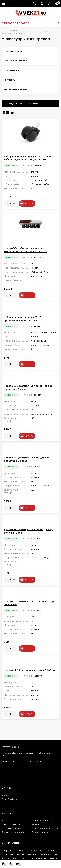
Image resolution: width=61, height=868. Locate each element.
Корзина (6, 795)
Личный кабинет (10, 799)
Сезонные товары (40, 832)
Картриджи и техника (12, 828)
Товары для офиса (11, 824)
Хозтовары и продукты (43, 820)
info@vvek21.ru (8, 761)
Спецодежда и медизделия (45, 828)
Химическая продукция (13, 832)
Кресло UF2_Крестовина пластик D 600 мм (30, 670)
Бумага (5, 820)
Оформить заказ (10, 803)
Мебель (35, 824)
